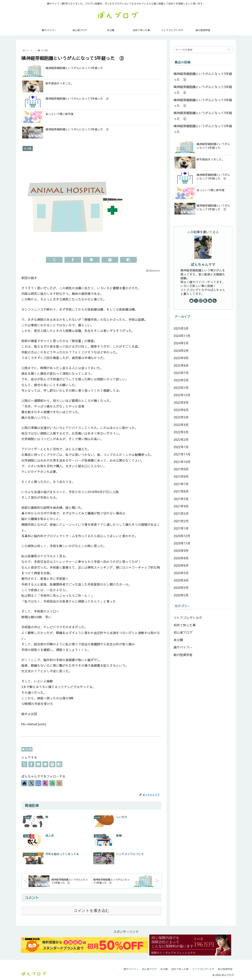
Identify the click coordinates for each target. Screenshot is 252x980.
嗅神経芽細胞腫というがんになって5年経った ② (203, 116)
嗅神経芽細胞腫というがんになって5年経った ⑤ (203, 76)
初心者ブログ (149, 969)
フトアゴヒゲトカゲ (203, 969)
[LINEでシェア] (91, 260)
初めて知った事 (180, 969)
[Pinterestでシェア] (110, 260)
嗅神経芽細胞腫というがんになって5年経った (203, 129)
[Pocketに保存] (38, 764)
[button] (128, 260)
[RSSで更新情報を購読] (59, 783)
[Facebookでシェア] (73, 260)
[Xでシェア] (54, 260)
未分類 (27, 749)
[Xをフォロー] (31, 783)
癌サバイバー (131, 969)
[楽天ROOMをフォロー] (45, 783)
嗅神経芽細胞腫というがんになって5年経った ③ (203, 103)
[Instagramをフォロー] (38, 783)
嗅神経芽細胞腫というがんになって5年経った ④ (203, 90)
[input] (203, 50)
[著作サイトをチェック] (24, 783)
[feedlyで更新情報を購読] (52, 783)
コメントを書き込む (91, 911)
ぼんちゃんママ (203, 264)
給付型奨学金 (225, 969)
